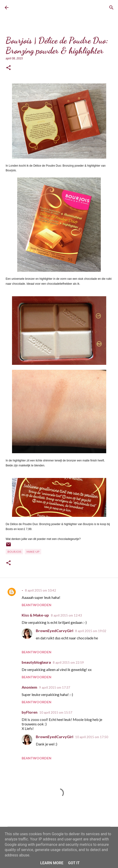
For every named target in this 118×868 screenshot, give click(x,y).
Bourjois (14, 552)
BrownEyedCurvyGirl (32, 8)
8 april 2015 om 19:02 (91, 631)
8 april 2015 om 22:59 (68, 662)
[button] (8, 68)
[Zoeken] (111, 8)
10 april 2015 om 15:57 (56, 712)
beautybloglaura (36, 662)
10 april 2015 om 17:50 (92, 737)
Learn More (52, 863)
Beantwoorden (37, 605)
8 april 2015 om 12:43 (66, 615)
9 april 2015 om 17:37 (55, 687)
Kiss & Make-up (35, 615)
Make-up (33, 552)
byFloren (30, 712)
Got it (74, 863)
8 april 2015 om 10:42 (41, 590)
